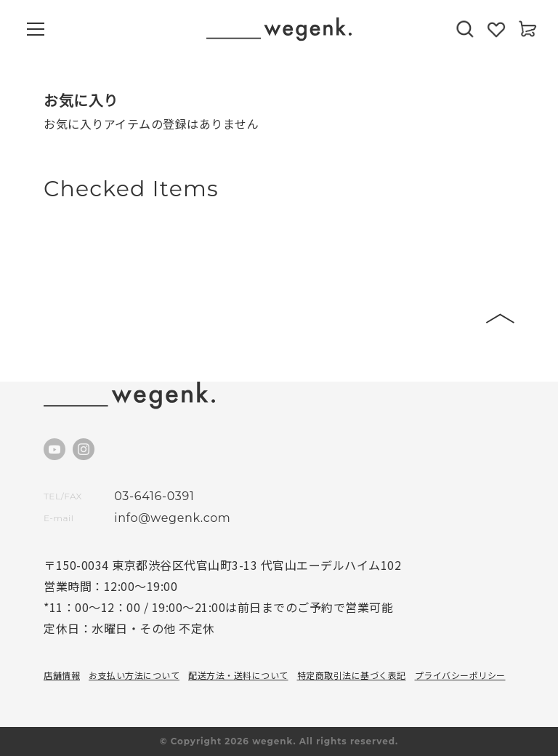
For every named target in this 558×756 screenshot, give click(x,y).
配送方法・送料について (238, 675)
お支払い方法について (134, 675)
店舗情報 (62, 675)
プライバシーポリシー (460, 675)
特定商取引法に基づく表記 (352, 675)
